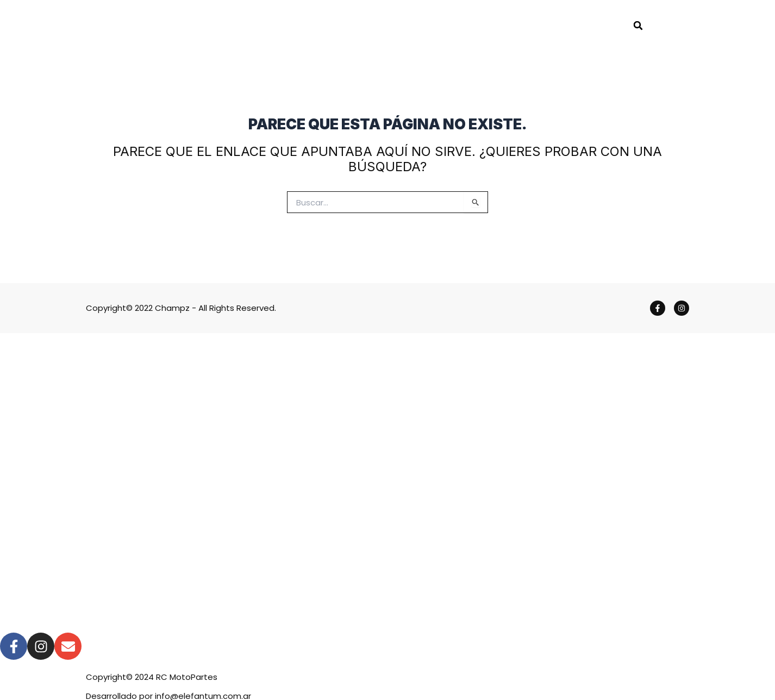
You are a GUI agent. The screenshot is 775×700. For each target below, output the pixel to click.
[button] (638, 26)
